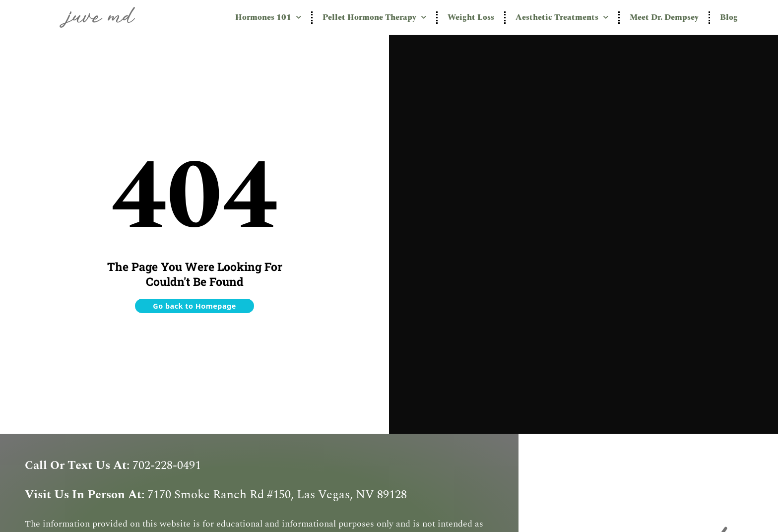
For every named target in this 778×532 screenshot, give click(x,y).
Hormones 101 (268, 17)
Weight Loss (471, 17)
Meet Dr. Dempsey (664, 17)
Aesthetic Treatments (562, 17)
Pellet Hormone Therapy (374, 17)
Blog (729, 17)
